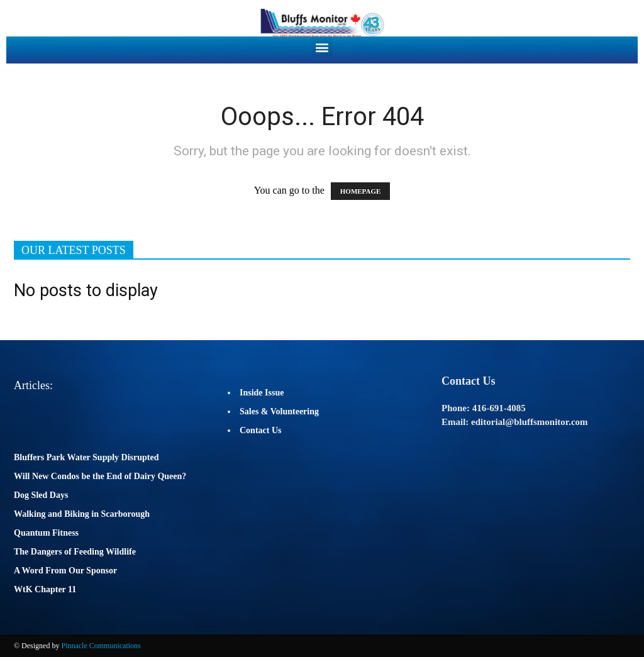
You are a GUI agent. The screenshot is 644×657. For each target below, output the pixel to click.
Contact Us (261, 430)
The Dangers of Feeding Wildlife (75, 552)
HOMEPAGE (361, 191)
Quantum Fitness (46, 533)
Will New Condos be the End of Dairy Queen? (100, 476)
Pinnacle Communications (101, 646)
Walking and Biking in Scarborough (82, 514)
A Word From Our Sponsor (65, 571)
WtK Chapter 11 (45, 589)
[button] (322, 47)
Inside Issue (262, 393)
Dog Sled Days (41, 495)
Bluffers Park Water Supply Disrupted (86, 457)
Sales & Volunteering (279, 411)
